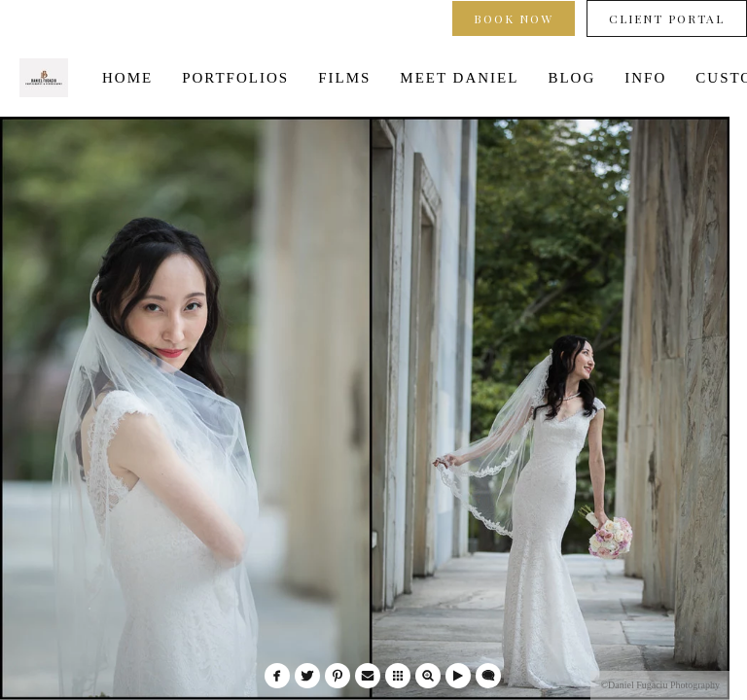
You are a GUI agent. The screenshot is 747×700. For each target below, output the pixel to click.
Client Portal (667, 18)
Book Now (514, 18)
